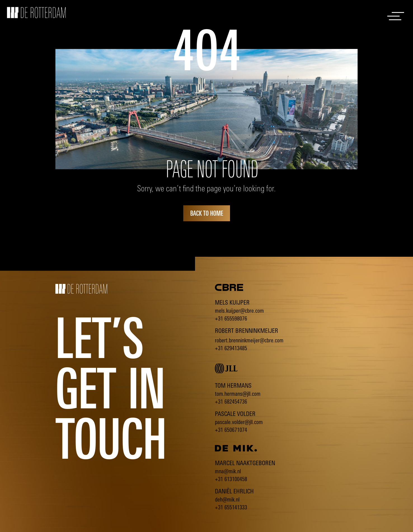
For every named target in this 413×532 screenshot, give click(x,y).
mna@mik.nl (228, 471)
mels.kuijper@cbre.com (239, 311)
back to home (207, 213)
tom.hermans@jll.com (238, 394)
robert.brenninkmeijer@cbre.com (249, 340)
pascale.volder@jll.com (239, 422)
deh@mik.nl (227, 499)
